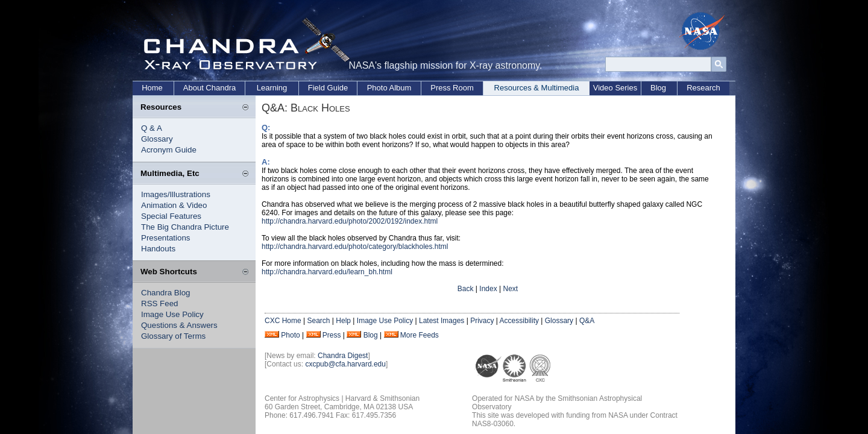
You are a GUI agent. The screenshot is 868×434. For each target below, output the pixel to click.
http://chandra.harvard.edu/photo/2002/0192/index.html (350, 221)
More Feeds (420, 335)
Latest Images (442, 321)
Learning (272, 88)
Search (318, 321)
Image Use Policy (172, 314)
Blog (658, 88)
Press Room (452, 88)
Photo (290, 335)
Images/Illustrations (176, 194)
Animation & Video (174, 205)
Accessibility (519, 321)
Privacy (482, 321)
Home (152, 88)
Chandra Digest (343, 356)
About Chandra (209, 88)
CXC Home (283, 321)
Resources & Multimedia (537, 88)
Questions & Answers (179, 325)
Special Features (171, 216)
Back (466, 289)
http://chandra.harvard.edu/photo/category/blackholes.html (355, 247)
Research (703, 88)
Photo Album (389, 88)
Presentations (166, 238)
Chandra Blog (166, 293)
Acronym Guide (169, 150)
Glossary (157, 139)
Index (488, 289)
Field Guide (328, 88)
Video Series (615, 88)
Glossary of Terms (173, 336)
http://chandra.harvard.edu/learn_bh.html (327, 272)
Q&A (587, 321)
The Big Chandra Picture (185, 227)
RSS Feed (160, 303)
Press (332, 335)
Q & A (152, 128)
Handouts (158, 249)
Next (510, 289)
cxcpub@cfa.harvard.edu (345, 364)
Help (343, 321)
